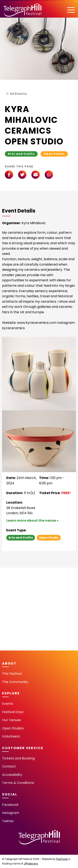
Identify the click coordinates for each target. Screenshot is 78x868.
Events (8, 704)
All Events (17, 94)
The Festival (12, 674)
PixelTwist (62, 859)
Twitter (8, 821)
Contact (9, 766)
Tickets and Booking (18, 758)
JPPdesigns (31, 864)
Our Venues (12, 720)
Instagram (11, 813)
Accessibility (12, 775)
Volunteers (11, 736)
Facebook (10, 805)
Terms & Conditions (18, 783)
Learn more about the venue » (32, 520)
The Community (15, 682)
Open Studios (13, 728)
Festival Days (13, 712)
